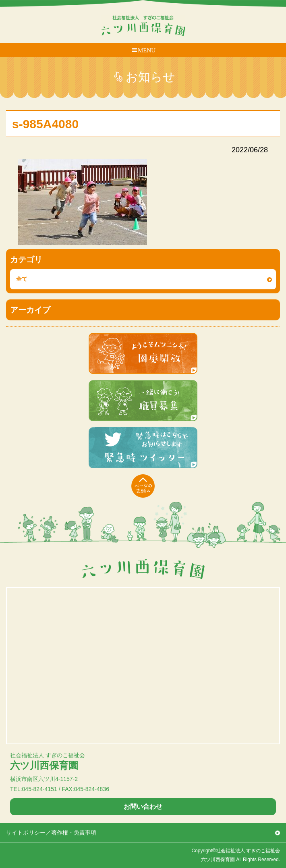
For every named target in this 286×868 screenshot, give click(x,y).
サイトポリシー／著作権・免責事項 (51, 833)
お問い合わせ (143, 807)
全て (22, 279)
